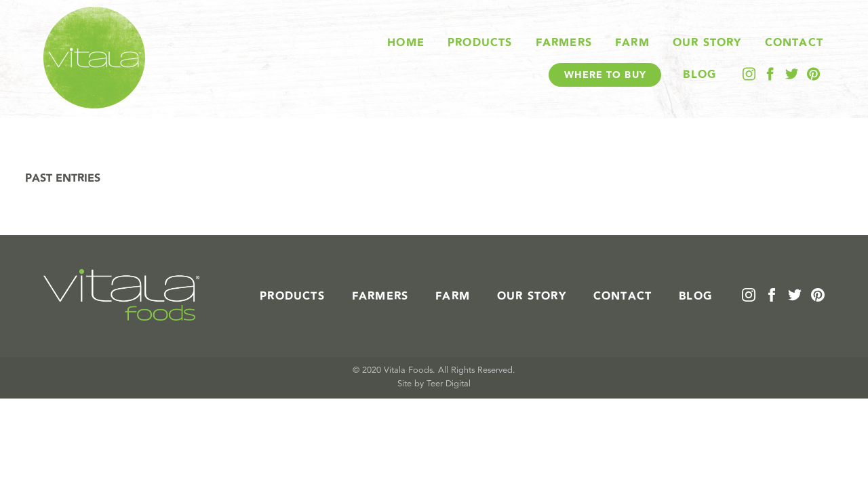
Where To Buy (605, 75)
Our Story (707, 43)
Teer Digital (449, 384)
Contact (794, 43)
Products (480, 43)
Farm (632, 43)
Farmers (564, 43)
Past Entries (63, 178)
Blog (699, 75)
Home (406, 43)
